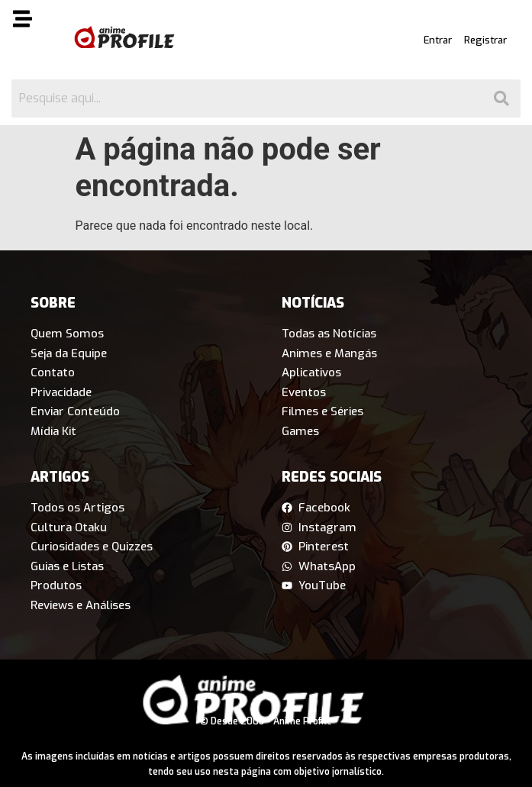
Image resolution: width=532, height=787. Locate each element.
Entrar (438, 40)
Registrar (485, 40)
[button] (33, 21)
